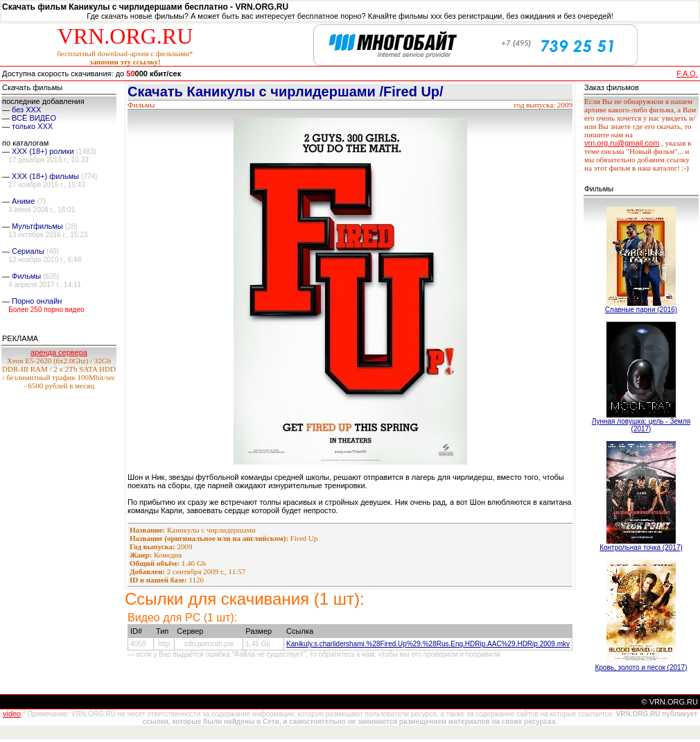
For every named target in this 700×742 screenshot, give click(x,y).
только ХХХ (32, 126)
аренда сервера (59, 352)
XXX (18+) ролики (43, 151)
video (12, 714)
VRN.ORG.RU (125, 36)
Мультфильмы (37, 226)
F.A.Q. (687, 74)
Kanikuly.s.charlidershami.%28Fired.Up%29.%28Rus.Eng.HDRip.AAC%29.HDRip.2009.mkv (428, 644)
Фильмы (26, 276)
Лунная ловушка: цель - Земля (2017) (641, 425)
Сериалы (28, 251)
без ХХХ (26, 110)
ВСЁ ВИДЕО (34, 118)
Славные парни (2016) (641, 310)
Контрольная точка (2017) (641, 547)
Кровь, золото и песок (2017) (641, 667)
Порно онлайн (37, 301)
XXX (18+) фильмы (45, 176)
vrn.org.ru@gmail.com (622, 143)
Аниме (23, 201)
